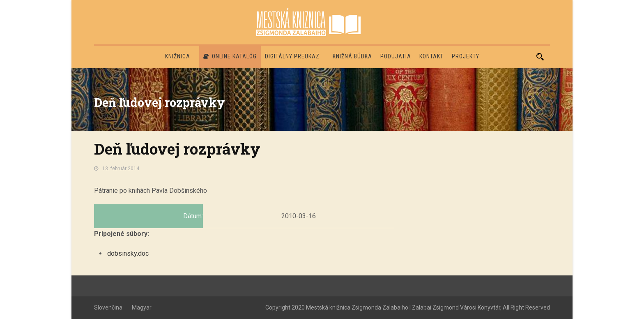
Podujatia (396, 56)
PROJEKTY (466, 56)
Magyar (142, 307)
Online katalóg (230, 56)
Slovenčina (108, 307)
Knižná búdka (352, 56)
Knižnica (178, 56)
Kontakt (431, 56)
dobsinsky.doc (128, 253)
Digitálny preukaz (292, 56)
